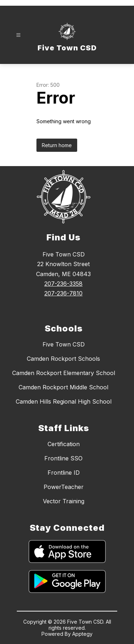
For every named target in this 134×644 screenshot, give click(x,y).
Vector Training (64, 501)
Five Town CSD (64, 344)
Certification (64, 444)
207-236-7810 (63, 293)
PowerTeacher (64, 487)
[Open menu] (18, 35)
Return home (57, 145)
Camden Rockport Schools (63, 359)
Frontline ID (64, 473)
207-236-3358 (63, 284)
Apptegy (82, 634)
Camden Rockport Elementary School (64, 373)
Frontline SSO (63, 458)
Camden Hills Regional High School (64, 401)
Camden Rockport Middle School (63, 387)
